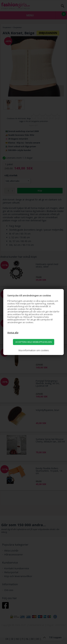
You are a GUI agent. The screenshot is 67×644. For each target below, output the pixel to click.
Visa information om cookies (34, 350)
